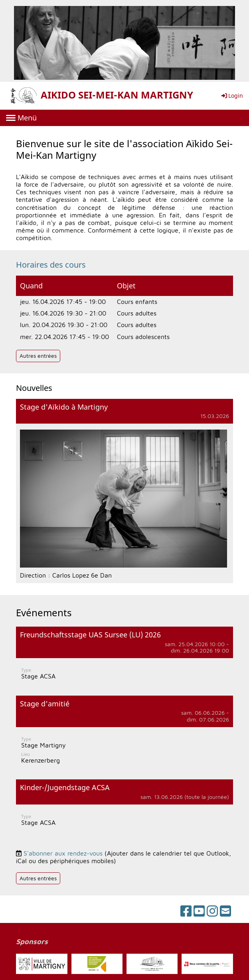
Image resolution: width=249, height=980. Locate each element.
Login (232, 96)
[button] (125, 657)
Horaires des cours (51, 265)
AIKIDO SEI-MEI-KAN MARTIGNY (117, 95)
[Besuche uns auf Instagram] (212, 911)
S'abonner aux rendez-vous (63, 853)
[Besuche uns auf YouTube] (199, 911)
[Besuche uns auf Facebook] (186, 911)
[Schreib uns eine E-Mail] (225, 911)
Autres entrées (38, 356)
